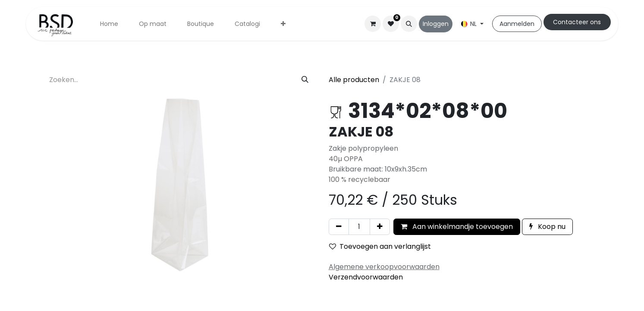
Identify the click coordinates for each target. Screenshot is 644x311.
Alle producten (354, 80)
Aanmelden (517, 24)
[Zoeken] (305, 80)
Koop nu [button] (547, 227)
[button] (409, 24)
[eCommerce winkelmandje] (373, 24)
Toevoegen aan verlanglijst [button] (380, 246)
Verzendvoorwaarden (366, 277)
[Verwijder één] (339, 227)
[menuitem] (109, 24)
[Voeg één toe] (380, 227)
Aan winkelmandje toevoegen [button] (457, 227)
